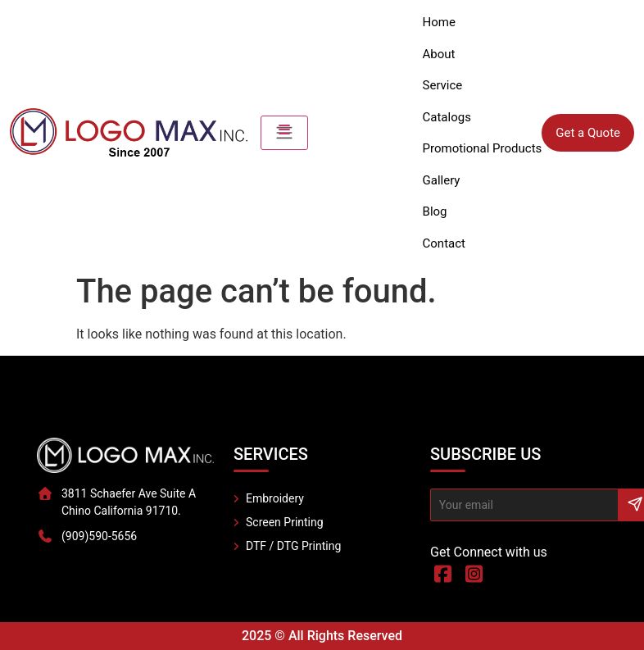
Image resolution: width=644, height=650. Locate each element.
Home (439, 22)
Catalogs (447, 117)
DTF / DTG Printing (293, 546)
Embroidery (275, 498)
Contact (444, 243)
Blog (435, 211)
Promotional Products (483, 148)
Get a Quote (588, 133)
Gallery (442, 180)
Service (443, 85)
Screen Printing (285, 522)
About (439, 54)
